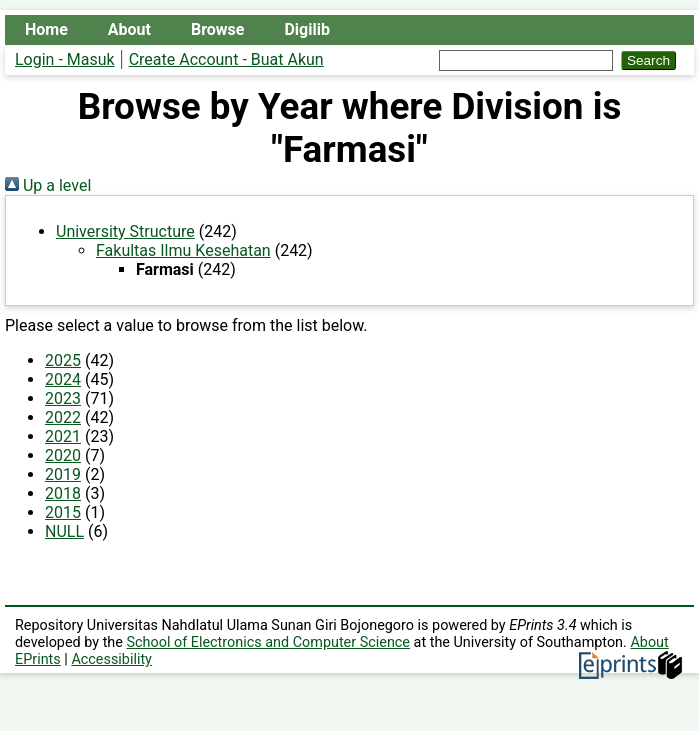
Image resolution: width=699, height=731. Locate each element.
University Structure (125, 231)
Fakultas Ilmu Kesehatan (183, 250)
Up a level (48, 185)
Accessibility (111, 659)
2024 (63, 379)
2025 (63, 360)
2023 (63, 398)
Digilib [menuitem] (306, 29)
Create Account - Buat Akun (226, 59)
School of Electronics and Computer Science (269, 642)
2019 (63, 474)
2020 (63, 455)
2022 (63, 417)
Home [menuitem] (46, 29)
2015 (63, 512)
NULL (64, 531)
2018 (63, 493)
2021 (63, 436)
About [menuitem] (129, 29)
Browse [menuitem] (217, 29)
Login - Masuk (65, 59)
